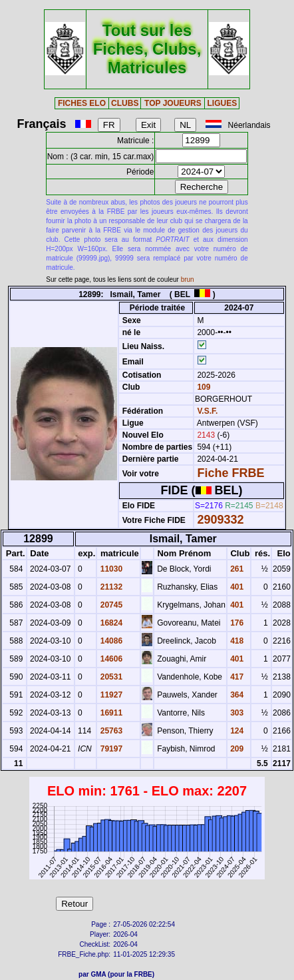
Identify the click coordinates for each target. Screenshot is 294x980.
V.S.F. (207, 411)
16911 (110, 713)
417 (236, 677)
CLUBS (125, 103)
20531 (110, 677)
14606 (110, 659)
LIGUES (222, 103)
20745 (110, 605)
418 (236, 641)
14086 (110, 641)
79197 (110, 749)
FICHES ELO (82, 103)
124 (236, 731)
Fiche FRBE (230, 473)
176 (236, 623)
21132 (110, 587)
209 (236, 749)
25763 (110, 731)
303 (236, 713)
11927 (110, 695)
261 (236, 569)
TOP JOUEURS (173, 103)
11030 (110, 569)
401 (236, 587)
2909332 (220, 520)
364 (236, 695)
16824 (110, 623)
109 (203, 387)
